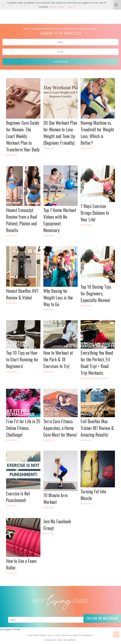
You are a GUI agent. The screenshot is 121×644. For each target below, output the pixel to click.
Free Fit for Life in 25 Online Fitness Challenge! (23, 428)
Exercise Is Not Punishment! (18, 497)
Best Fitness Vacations (94, 378)
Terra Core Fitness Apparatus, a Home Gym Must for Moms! (60, 428)
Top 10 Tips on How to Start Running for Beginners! (22, 359)
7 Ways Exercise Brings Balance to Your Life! (95, 213)
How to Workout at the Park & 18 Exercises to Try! (58, 359)
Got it (71, 7)
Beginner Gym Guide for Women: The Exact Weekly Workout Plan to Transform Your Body (23, 136)
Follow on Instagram (102, 618)
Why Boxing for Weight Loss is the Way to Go (58, 298)
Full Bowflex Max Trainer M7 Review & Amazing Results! (97, 428)
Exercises (12, 155)
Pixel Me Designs (66, 640)
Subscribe (61, 62)
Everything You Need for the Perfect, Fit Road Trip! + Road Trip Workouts (97, 363)
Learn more (57, 7)
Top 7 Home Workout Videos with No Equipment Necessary (60, 220)
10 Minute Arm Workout (55, 499)
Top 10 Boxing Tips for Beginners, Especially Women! (96, 293)
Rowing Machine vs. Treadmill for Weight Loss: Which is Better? (97, 133)
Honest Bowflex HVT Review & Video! (22, 294)
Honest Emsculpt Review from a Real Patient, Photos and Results (22, 220)
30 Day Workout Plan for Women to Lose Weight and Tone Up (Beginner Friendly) (60, 133)
